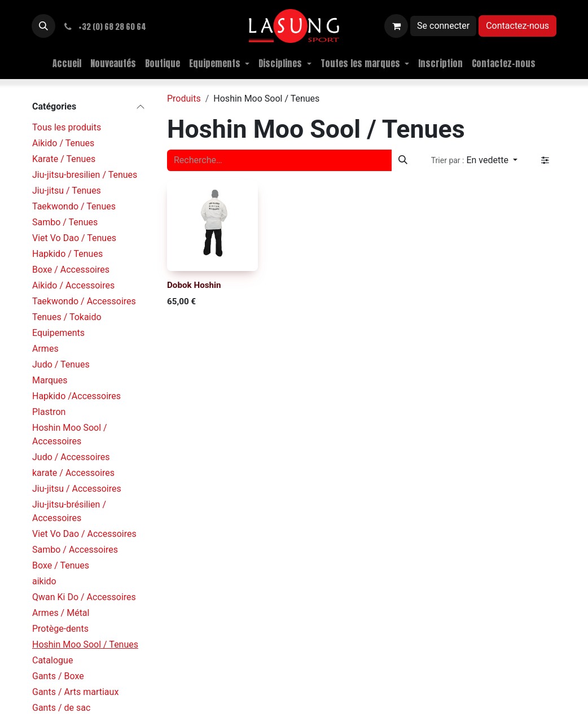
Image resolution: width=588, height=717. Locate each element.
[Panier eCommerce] (396, 26)
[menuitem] (67, 63)
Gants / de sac (61, 708)
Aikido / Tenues (63, 143)
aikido (44, 581)
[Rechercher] (403, 160)
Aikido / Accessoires (73, 285)
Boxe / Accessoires (71, 270)
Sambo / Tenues (65, 222)
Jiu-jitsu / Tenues (67, 191)
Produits (184, 99)
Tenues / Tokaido (67, 317)
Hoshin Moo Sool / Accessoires (70, 434)
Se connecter (443, 26)
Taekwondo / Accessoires (84, 301)
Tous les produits (67, 127)
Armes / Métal (61, 613)
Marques (50, 380)
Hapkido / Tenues (67, 254)
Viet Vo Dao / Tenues (74, 238)
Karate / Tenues (64, 159)
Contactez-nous (517, 26)
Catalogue (52, 660)
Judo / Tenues (61, 364)
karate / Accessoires (73, 473)
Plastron (49, 412)
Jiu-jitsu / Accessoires (77, 489)
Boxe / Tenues (61, 565)
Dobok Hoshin (194, 285)
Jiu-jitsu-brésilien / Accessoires (69, 511)
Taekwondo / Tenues (74, 206)
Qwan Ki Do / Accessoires (84, 597)
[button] (43, 26)
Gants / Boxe (58, 676)
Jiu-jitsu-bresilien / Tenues (85, 175)
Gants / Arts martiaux (75, 692)
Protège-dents (60, 629)
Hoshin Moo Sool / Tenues (85, 644)
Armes (45, 349)
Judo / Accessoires (71, 457)
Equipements (58, 333)
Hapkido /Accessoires (76, 396)
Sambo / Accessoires (75, 550)
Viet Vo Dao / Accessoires (84, 534)
